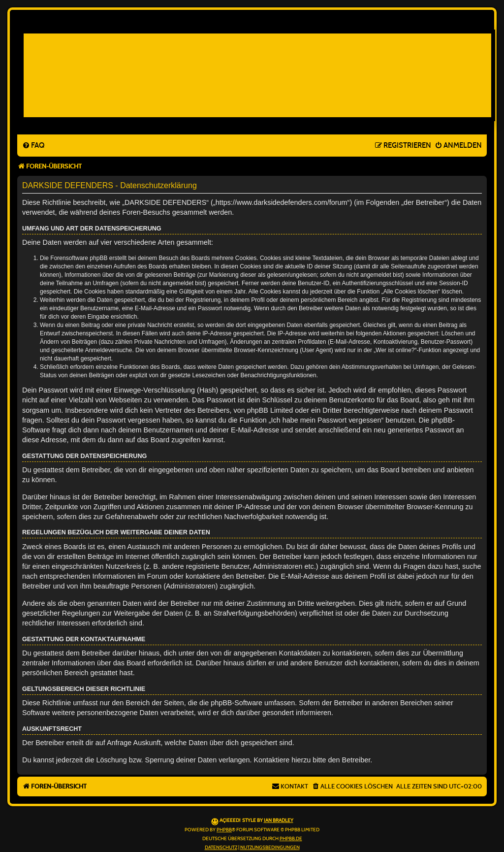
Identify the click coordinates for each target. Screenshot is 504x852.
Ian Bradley (279, 820)
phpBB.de (291, 839)
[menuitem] (33, 146)
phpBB (224, 830)
